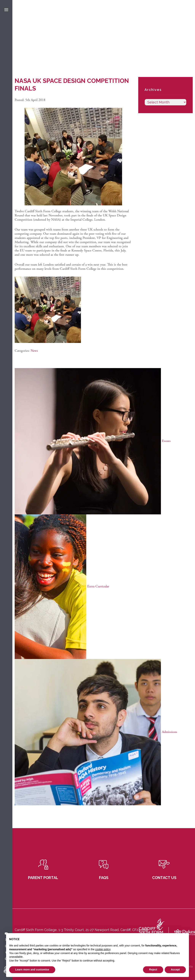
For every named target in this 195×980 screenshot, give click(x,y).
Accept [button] (175, 970)
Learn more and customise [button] (32, 970)
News (34, 351)
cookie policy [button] (103, 949)
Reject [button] (153, 970)
